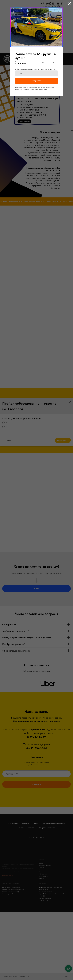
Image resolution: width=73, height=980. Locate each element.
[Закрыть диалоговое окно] (69, 4)
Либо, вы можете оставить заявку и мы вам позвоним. (35, 69)
